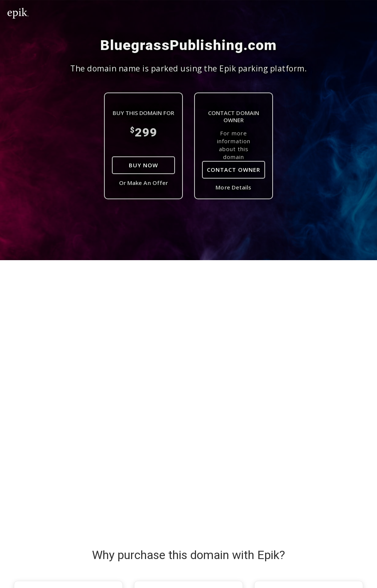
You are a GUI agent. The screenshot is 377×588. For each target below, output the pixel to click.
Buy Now (143, 165)
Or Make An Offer (144, 183)
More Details (233, 187)
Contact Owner (234, 170)
